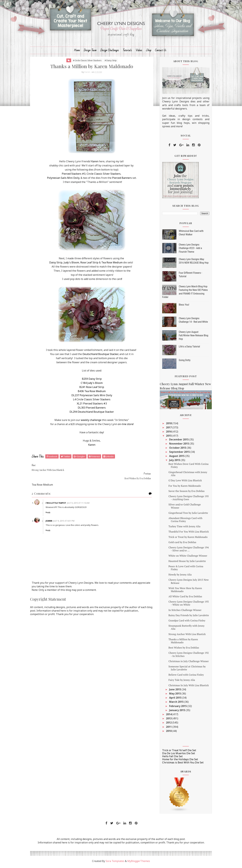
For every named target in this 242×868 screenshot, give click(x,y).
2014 (167, 716)
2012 (167, 724)
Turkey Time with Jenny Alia (182, 528)
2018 (167, 425)
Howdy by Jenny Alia (178, 576)
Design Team (90, 52)
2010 (167, 732)
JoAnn (52, 514)
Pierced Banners (122, 180)
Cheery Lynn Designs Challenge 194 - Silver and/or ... (186, 551)
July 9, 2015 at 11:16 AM (81, 496)
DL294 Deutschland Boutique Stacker (92, 413)
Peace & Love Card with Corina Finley (184, 569)
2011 (167, 728)
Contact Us (161, 52)
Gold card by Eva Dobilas (180, 544)
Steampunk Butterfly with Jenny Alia (184, 629)
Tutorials (127, 52)
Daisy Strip (56, 264)
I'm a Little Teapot (59, 496)
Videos (139, 52)
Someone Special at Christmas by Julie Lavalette (185, 670)
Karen (95, 163)
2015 (167, 437)
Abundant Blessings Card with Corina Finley (183, 521)
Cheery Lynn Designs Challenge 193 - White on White (186, 605)
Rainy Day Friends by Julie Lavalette (186, 617)
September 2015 (178, 454)
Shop (149, 52)
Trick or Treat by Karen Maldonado (186, 539)
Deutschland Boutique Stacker (100, 356)
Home (77, 52)
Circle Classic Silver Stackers (104, 175)
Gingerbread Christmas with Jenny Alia (186, 475)
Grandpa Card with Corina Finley (185, 622)
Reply (51, 506)
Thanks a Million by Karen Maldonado (181, 642)
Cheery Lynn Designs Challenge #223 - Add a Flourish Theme (188, 250)
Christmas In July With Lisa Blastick (186, 687)
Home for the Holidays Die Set (178, 761)
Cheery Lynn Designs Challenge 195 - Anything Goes (186, 499)
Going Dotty (182, 362)
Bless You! (182, 306)
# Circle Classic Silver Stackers (87, 62)
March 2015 (174, 703)
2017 (167, 429)
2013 (167, 720)
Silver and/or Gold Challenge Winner (182, 508)
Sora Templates (115, 863)
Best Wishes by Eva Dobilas (182, 649)
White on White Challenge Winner (186, 557)
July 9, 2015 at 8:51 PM (67, 514)
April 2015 (173, 699)
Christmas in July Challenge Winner (186, 663)
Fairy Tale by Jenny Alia (180, 682)
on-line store (126, 426)
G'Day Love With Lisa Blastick (183, 482)
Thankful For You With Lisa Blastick (186, 533)
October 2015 (176, 449)
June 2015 (173, 691)
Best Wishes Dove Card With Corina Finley (186, 467)
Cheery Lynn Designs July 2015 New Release (186, 583)
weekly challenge (91, 422)
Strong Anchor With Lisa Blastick (185, 636)
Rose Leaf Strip (89, 264)
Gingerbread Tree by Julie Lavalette (186, 514)
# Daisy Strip (111, 62)
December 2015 (177, 441)
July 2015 (173, 462)
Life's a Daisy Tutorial (187, 348)
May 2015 (173, 695)
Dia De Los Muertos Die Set (176, 755)
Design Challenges (110, 52)
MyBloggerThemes (139, 863)
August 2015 (175, 458)
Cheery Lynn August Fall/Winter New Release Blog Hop (191, 337)
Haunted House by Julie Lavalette (185, 563)
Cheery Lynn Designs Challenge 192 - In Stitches (186, 656)
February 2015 (176, 708)
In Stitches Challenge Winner (183, 612)
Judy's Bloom (71, 264)
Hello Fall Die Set (170, 758)
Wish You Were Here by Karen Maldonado (183, 591)
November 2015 (177, 445)
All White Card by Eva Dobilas (183, 598)
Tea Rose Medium (112, 264)
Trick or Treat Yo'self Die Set (177, 752)
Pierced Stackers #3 (74, 175)
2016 (167, 433)
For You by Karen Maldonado (183, 487)
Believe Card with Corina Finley (184, 676)
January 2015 (175, 712)
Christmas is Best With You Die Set (181, 764)
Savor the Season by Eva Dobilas (184, 493)
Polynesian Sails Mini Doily (63, 180)
